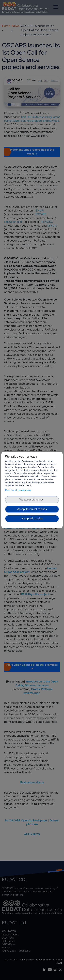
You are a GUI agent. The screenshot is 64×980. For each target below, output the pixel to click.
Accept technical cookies (32, 509)
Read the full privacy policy (18, 490)
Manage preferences (32, 500)
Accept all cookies (32, 518)
